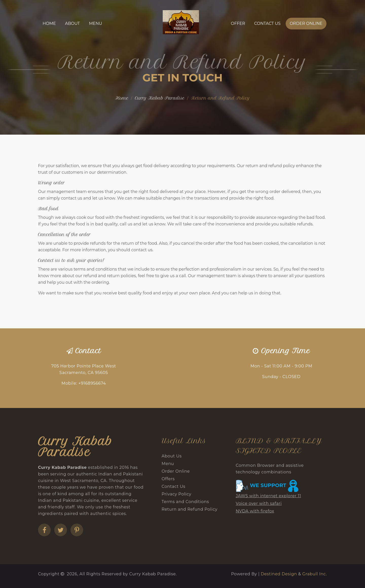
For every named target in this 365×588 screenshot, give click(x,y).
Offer (238, 23)
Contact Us (267, 23)
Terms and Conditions (185, 502)
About (72, 23)
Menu (96, 23)
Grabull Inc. (315, 574)
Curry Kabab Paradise (160, 98)
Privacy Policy (177, 494)
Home (49, 23)
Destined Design (280, 574)
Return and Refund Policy (190, 509)
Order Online (306, 23)
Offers (168, 479)
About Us (172, 456)
